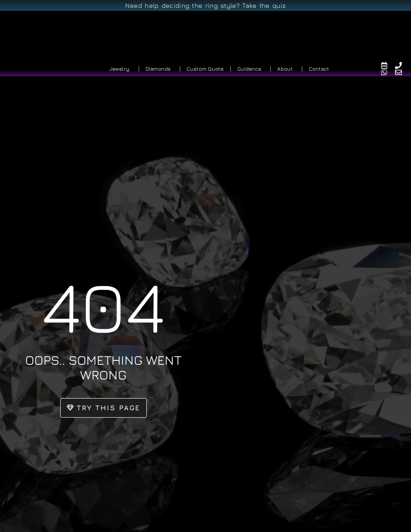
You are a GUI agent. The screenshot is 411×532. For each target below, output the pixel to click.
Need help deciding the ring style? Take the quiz (205, 5)
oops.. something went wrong (103, 366)
